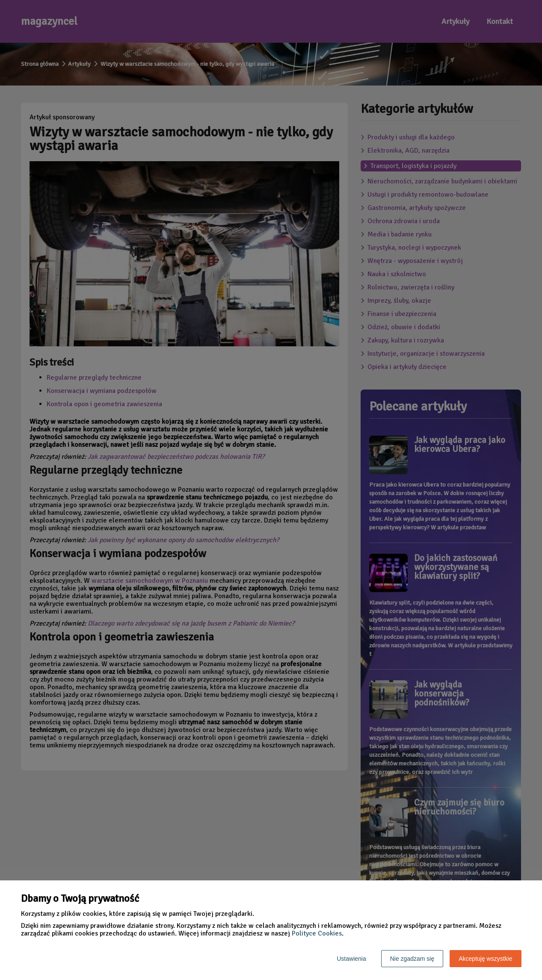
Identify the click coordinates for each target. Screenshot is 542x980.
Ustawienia (351, 959)
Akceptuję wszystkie (485, 959)
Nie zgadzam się (412, 959)
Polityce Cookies (317, 933)
